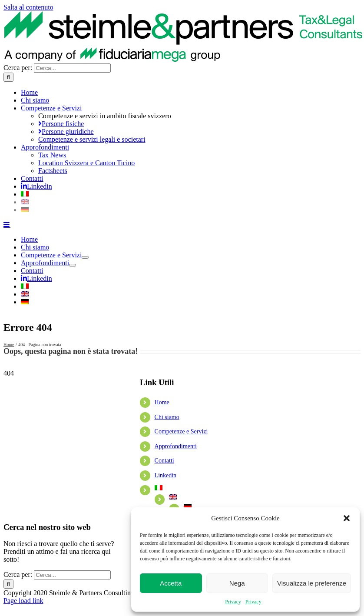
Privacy (233, 602)
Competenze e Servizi (181, 431)
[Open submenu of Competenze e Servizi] (85, 257)
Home (162, 402)
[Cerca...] (72, 68)
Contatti (164, 461)
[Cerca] (8, 77)
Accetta (171, 583)
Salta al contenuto (28, 7)
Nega (237, 583)
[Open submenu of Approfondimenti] (73, 265)
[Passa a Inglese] (187, 202)
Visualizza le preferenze (312, 583)
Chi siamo (167, 417)
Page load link (23, 601)
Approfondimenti (176, 446)
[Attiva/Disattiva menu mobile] (7, 224)
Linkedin (166, 475)
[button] (347, 518)
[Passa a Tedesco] (187, 210)
